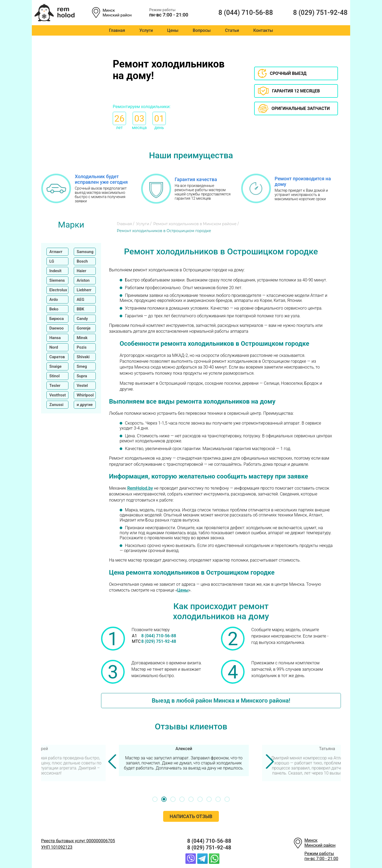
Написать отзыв (191, 816)
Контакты (263, 30)
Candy (82, 319)
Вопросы (202, 30)
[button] (155, 799)
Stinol (55, 376)
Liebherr (84, 290)
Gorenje (84, 328)
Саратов (57, 357)
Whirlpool (85, 395)
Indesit (55, 271)
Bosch (82, 261)
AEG (81, 300)
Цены (173, 30)
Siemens (57, 280)
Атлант (56, 252)
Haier (81, 271)
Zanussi (56, 405)
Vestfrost (58, 395)
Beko (54, 309)
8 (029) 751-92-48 (313, 13)
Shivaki (83, 357)
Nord (54, 347)
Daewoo (57, 328)
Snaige (55, 366)
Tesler (55, 386)
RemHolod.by (140, 488)
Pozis (82, 347)
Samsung (85, 252)
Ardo (54, 300)
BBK (81, 309)
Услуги (146, 30)
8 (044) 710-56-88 (242, 13)
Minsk (82, 338)
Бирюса (57, 319)
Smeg (82, 366)
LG (52, 261)
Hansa (55, 338)
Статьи (232, 30)
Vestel (82, 386)
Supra (82, 376)
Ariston (83, 280)
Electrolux (58, 290)
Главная (117, 30)
